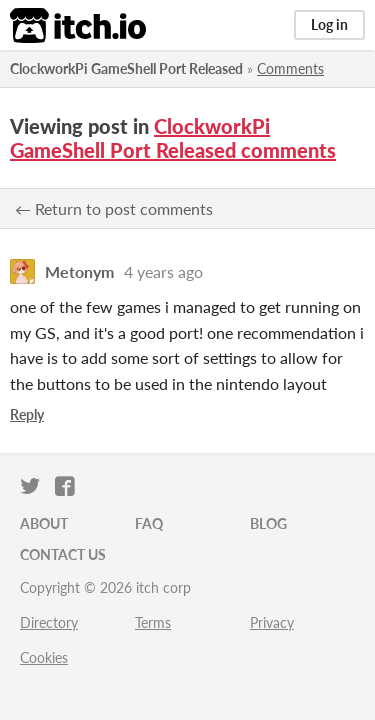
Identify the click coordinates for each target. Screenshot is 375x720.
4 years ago (163, 271)
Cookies (44, 657)
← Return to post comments (114, 208)
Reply (27, 414)
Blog (268, 523)
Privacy (272, 622)
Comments (290, 68)
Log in (329, 24)
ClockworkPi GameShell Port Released (126, 68)
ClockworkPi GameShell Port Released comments (173, 138)
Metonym (79, 271)
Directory (49, 622)
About (44, 523)
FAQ (149, 523)
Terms (153, 622)
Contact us (63, 554)
